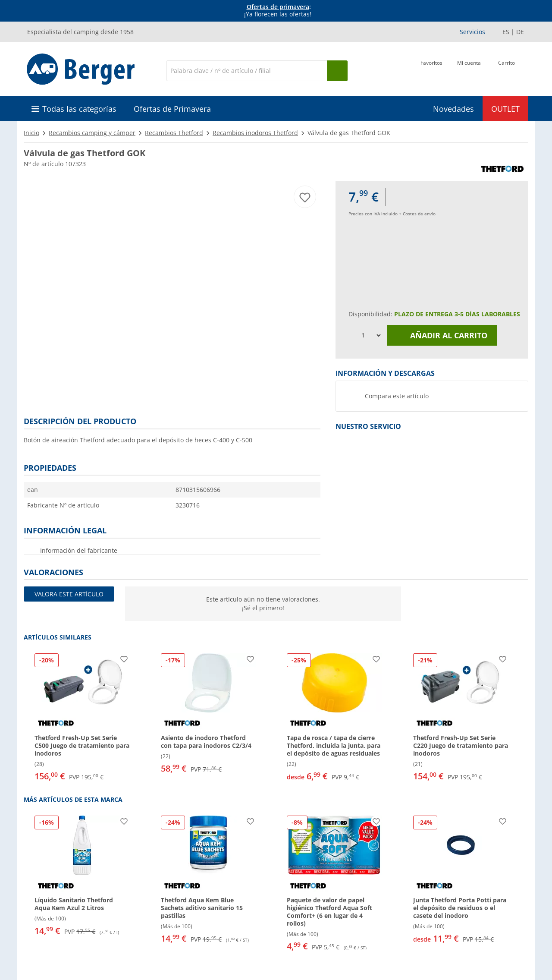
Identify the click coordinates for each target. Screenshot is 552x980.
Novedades (453, 109)
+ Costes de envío (417, 214)
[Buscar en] (247, 71)
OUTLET (505, 109)
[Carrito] (507, 70)
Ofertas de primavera (278, 7)
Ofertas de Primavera (172, 109)
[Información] (278, 11)
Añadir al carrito (442, 335)
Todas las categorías (79, 109)
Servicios (472, 32)
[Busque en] (337, 71)
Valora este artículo (69, 594)
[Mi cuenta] (469, 70)
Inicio (31, 133)
